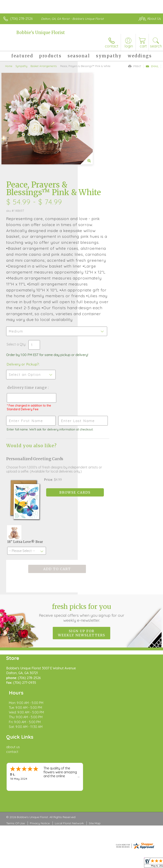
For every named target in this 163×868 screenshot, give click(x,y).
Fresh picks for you (81, 576)
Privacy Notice (40, 742)
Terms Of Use (15, 742)
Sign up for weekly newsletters (81, 596)
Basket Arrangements (44, 66)
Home (9, 66)
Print (135, 66)
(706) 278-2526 (21, 19)
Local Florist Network (69, 742)
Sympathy (21, 66)
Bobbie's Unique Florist (41, 32)
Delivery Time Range (98, 343)
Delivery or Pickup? (100, 316)
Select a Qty (94, 292)
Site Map (95, 742)
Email (152, 66)
